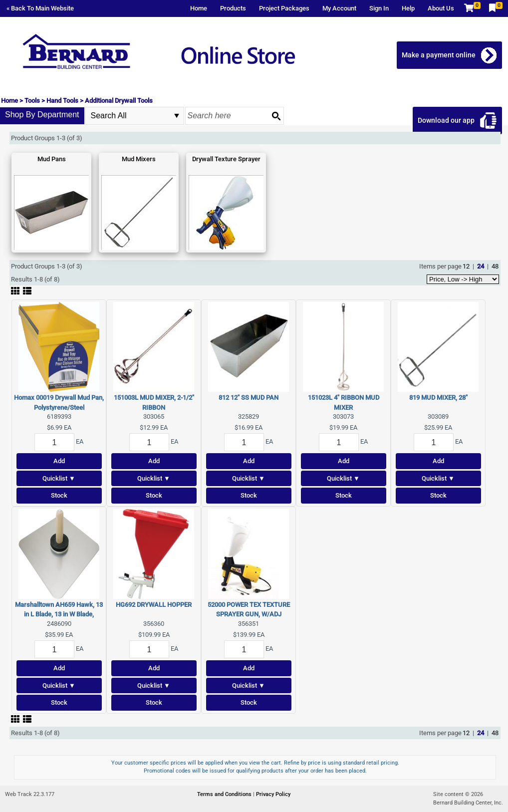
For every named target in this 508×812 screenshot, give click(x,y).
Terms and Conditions (225, 794)
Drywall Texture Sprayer (226, 159)
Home (199, 8)
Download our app (446, 120)
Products (233, 8)
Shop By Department (42, 115)
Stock (59, 495)
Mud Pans (52, 159)
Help (408, 8)
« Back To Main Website (40, 8)
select (177, 116)
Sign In (379, 8)
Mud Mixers (139, 159)
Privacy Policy (273, 794)
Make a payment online (439, 55)
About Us (441, 8)
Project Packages (284, 8)
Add (59, 461)
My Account (339, 8)
